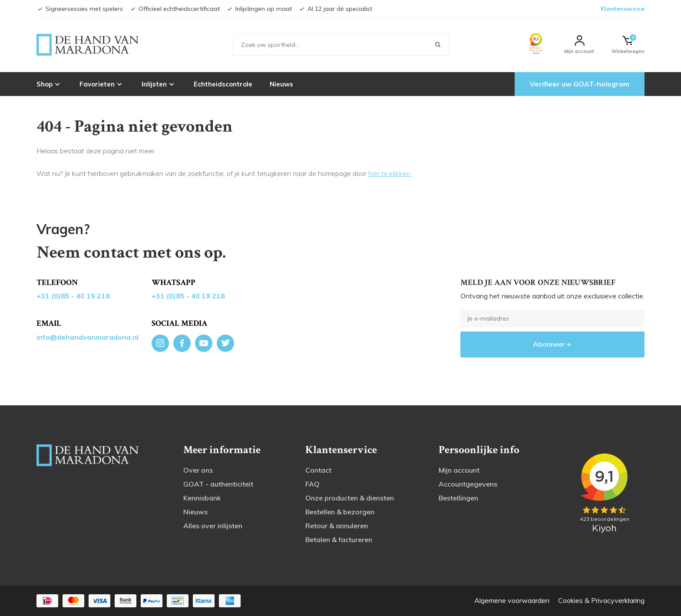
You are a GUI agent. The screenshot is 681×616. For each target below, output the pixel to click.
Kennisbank (202, 498)
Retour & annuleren (337, 526)
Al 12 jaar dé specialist (335, 9)
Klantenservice (623, 9)
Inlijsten (159, 84)
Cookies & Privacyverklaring (601, 600)
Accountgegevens (468, 484)
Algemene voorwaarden (512, 600)
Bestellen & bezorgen (340, 512)
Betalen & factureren (339, 540)
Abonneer (552, 344)
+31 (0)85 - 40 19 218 (73, 296)
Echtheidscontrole (223, 84)
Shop (49, 84)
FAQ (312, 484)
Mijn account (459, 470)
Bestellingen (458, 498)
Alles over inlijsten (213, 526)
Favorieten (102, 84)
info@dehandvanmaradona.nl (88, 337)
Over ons (198, 470)
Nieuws (281, 84)
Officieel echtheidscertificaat (175, 9)
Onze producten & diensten (350, 498)
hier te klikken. (390, 173)
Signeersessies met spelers (80, 9)
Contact (318, 470)
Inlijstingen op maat (259, 9)
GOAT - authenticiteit (218, 484)
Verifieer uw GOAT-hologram (580, 84)
